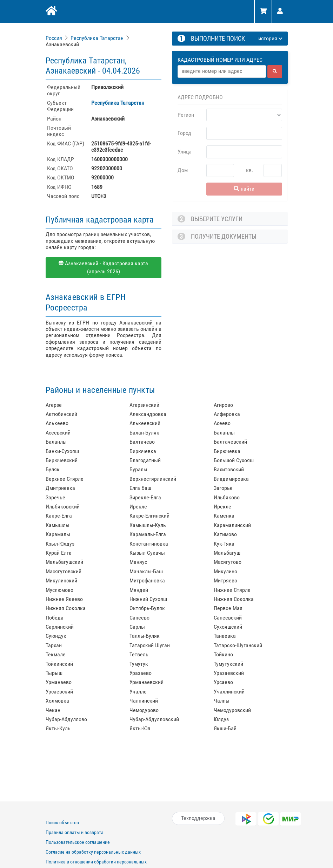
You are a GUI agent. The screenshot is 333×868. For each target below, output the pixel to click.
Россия (54, 38)
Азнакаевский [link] (62, 44)
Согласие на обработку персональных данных (93, 852)
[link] (55, 38)
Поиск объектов (62, 822)
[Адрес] (222, 71)
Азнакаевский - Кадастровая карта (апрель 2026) (103, 267)
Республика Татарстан (97, 38)
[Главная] (51, 12)
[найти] (275, 71)
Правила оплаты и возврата (75, 832)
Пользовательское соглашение (78, 842)
